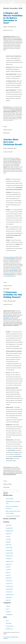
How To (8, 609)
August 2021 (9, 534)
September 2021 (10, 531)
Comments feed (10, 626)
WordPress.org (9, 629)
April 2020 (8, 542)
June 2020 (8, 539)
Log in (7, 621)
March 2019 (9, 578)
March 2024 (9, 525)
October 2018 (9, 592)
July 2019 (8, 567)
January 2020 (9, 550)
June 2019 (8, 570)
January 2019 (9, 584)
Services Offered (10, 499)
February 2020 (9, 548)
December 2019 (10, 553)
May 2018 (8, 600)
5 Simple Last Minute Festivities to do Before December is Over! (13, 18)
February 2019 (9, 581)
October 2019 (9, 559)
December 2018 (10, 586)
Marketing (8, 612)
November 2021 (10, 528)
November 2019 (10, 556)
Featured (8, 606)
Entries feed (9, 623)
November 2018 (10, 589)
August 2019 (9, 564)
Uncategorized (9, 615)
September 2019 (10, 561)
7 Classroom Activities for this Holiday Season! (13, 295)
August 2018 (9, 597)
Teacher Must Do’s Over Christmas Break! (13, 142)
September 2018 (10, 595)
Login (21, 5)
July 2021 (8, 536)
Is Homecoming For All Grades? (13, 516)
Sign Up (20, 2)
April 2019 (8, 575)
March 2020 (9, 545)
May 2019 (8, 572)
